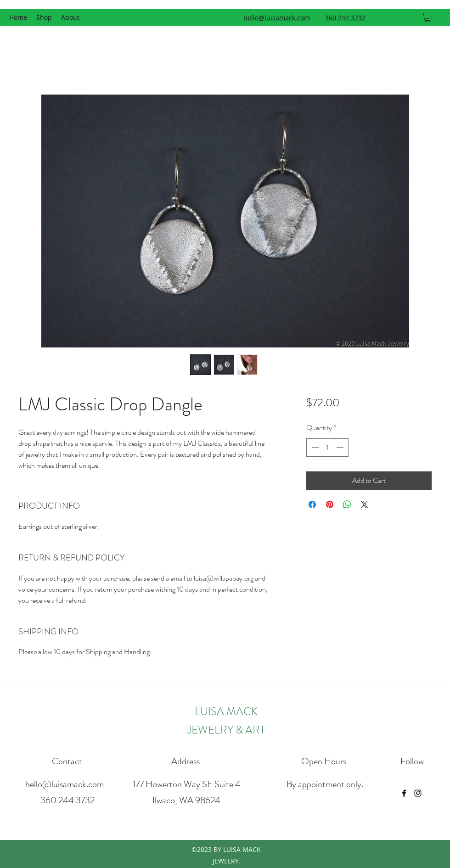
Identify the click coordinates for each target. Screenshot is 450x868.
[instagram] (418, 793)
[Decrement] (314, 448)
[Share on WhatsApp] (347, 504)
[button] (427, 17)
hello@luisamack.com (65, 784)
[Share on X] (365, 504)
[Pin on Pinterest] (330, 504)
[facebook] (404, 793)
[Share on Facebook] (312, 504)
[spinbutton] (327, 448)
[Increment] (341, 448)
